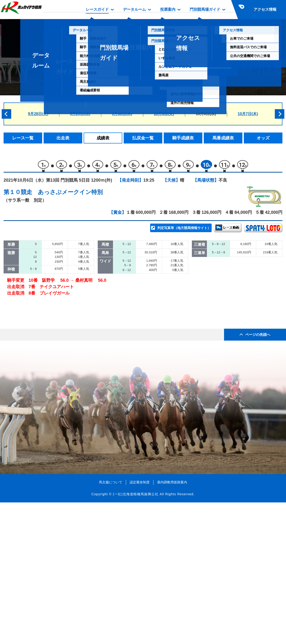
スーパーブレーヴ (59, 322)
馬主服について (111, 624)
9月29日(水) (80, 114)
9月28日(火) (38, 114)
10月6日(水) (206, 114)
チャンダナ (53, 353)
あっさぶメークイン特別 (70, 194)
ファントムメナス (59, 312)
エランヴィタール (59, 292)
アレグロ (51, 332)
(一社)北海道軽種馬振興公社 (135, 635)
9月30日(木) (122, 114)
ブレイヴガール (57, 373)
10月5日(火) (164, 114)
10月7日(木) (248, 114)
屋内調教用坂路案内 (172, 624)
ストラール (53, 302)
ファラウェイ (55, 282)
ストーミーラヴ (57, 342)
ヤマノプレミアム (59, 261)
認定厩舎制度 (140, 624)
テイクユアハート (59, 363)
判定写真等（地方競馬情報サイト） (184, 230)
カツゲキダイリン (59, 272)
